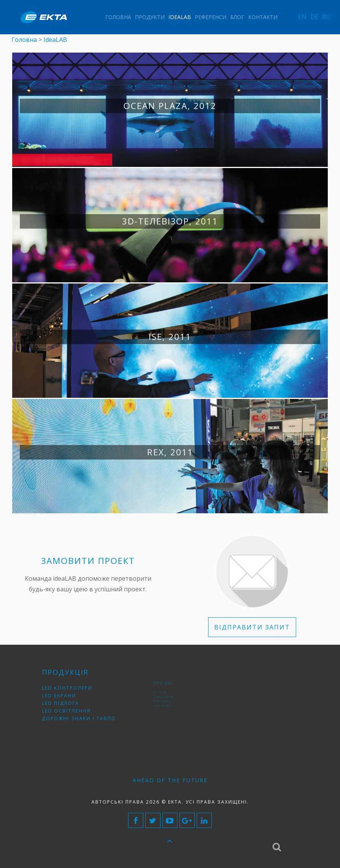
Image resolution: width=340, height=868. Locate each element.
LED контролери (71, 690)
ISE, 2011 (170, 337)
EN (302, 17)
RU (326, 17)
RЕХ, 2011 (170, 452)
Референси (211, 17)
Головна (118, 17)
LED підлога (66, 702)
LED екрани (65, 696)
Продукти (150, 17)
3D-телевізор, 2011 (170, 221)
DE (314, 17)
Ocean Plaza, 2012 (170, 106)
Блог (237, 17)
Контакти (263, 17)
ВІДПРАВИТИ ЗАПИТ (252, 627)
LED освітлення (71, 708)
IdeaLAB (180, 17)
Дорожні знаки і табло (80, 714)
